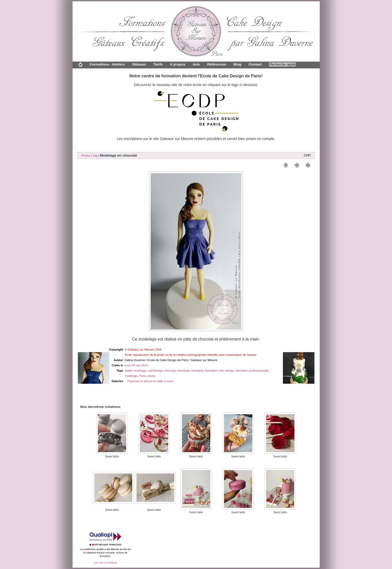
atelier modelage (136, 371)
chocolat (170, 371)
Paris (142, 376)
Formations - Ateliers (107, 64)
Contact (255, 64)
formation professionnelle (252, 371)
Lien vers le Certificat (105, 563)
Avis (196, 64)
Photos (86, 156)
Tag (95, 156)
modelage (131, 376)
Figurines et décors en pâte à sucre (151, 381)
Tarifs (158, 64)
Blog (237, 64)
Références (217, 64)
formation (198, 371)
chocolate (184, 371)
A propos (177, 64)
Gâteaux (139, 64)
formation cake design (220, 371)
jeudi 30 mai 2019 (136, 365)
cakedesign (156, 371)
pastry (151, 376)
